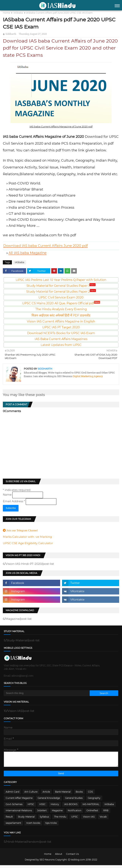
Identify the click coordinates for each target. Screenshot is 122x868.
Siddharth (11, 34)
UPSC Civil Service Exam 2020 (61, 297)
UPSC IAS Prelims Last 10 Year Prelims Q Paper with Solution (61, 280)
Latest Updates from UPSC (61, 345)
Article (46, 795)
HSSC (42, 807)
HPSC (31, 807)
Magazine (57, 813)
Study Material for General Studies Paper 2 (61, 292)
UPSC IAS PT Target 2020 (61, 327)
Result (9, 820)
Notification (75, 813)
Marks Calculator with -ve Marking (27, 537)
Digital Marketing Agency (88, 376)
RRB (106, 813)
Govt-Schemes (14, 807)
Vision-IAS (89, 820)
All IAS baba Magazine (28, 253)
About (59, 857)
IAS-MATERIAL (91, 807)
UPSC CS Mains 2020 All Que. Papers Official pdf (61, 303)
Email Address (14, 501)
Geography (94, 801)
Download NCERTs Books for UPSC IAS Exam (61, 333)
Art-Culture (31, 795)
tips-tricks (51, 826)
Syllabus (44, 820)
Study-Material (26, 820)
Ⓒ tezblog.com (77, 862)
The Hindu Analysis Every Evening (61, 309)
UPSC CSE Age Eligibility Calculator (28, 543)
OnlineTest (92, 813)
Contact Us (72, 857)
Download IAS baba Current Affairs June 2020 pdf (45, 246)
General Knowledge (49, 801)
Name (8, 495)
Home (6, 13)
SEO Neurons (47, 862)
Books (79, 795)
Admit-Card (12, 795)
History (55, 807)
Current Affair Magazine (19, 801)
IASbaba (18, 13)
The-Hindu (60, 820)
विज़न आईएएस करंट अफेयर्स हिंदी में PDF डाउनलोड (61, 315)
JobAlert (42, 813)
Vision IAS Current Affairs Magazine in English (61, 321)
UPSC (75, 820)
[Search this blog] (47, 693)
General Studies (74, 801)
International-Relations (19, 813)
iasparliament (13, 826)
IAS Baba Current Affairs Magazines (61, 339)
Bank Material (63, 795)
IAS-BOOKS (71, 807)
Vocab (103, 820)
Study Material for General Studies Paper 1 (61, 286)
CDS (90, 795)
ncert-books (33, 826)
